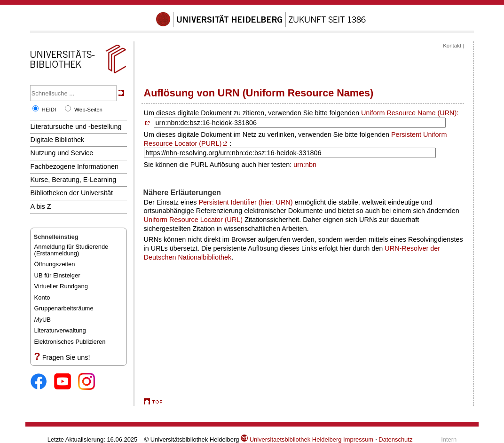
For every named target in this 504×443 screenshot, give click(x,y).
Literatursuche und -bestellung (76, 127)
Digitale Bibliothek (58, 140)
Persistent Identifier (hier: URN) (245, 202)
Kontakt (452, 46)
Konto (42, 297)
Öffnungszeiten (55, 264)
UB (43, 320)
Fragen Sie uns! (66, 357)
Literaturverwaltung (60, 330)
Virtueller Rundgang (61, 286)
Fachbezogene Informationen (75, 166)
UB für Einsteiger (57, 275)
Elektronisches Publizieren (70, 342)
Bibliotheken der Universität (72, 193)
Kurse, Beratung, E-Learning (74, 180)
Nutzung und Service (62, 153)
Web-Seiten (88, 110)
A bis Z (41, 206)
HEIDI (49, 110)
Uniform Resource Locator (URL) (193, 220)
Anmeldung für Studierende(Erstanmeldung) (71, 250)
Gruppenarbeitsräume (64, 308)
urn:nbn (305, 165)
